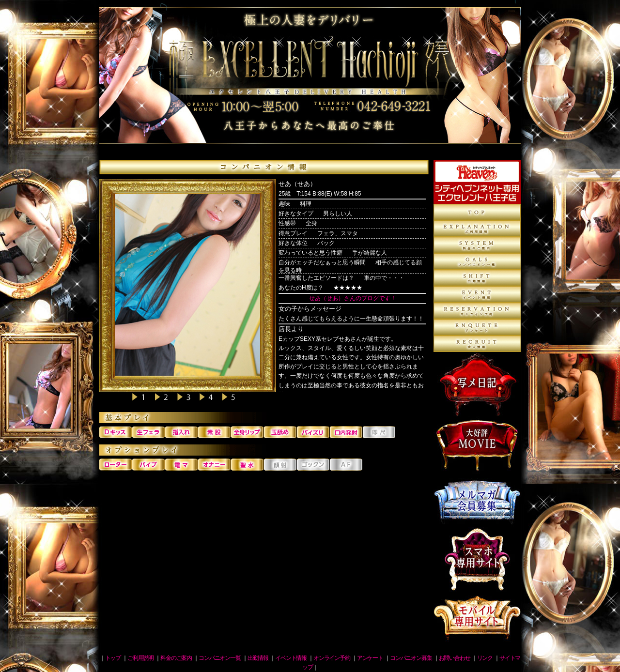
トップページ (477, 212)
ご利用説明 (477, 229)
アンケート (477, 327)
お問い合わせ (455, 658)
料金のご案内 (477, 245)
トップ (113, 658)
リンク (485, 658)
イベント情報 (291, 658)
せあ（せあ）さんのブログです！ (353, 298)
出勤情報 (477, 278)
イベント (477, 294)
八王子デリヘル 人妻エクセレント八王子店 (310, 80)
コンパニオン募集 (477, 344)
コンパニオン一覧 (477, 261)
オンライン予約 (477, 311)
